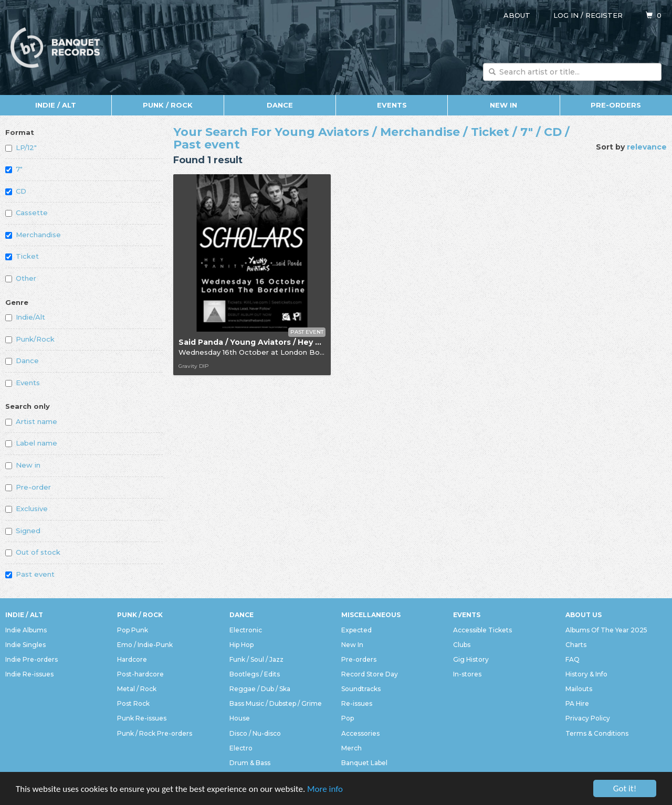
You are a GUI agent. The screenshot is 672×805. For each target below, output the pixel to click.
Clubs (462, 645)
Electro (241, 748)
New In (503, 105)
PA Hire (577, 703)
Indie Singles (25, 645)
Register (604, 15)
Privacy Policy (588, 718)
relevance (647, 147)
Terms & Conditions (597, 733)
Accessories (360, 733)
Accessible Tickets (482, 630)
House (240, 718)
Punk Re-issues (142, 718)
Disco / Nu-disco (255, 733)
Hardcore (132, 659)
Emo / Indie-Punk (145, 645)
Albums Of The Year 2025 (606, 630)
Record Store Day (370, 674)
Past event (30, 574)
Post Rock (133, 703)
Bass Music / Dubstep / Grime (276, 703)
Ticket (22, 256)
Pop (348, 718)
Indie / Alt (56, 105)
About (517, 15)
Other (21, 278)
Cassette (27, 213)
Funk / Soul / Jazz (256, 659)
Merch (351, 748)
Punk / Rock (168, 105)
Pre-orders (616, 105)
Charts (576, 645)
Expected (356, 630)
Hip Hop (241, 645)
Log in (566, 15)
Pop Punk (133, 630)
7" (14, 169)
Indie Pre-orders (31, 659)
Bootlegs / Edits (255, 674)
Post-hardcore (140, 674)
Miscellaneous (371, 615)
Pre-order (28, 487)
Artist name (31, 421)
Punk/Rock (30, 339)
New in (23, 465)
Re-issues (357, 703)
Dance (280, 105)
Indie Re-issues (29, 674)
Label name (31, 443)
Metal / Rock (137, 689)
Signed (23, 531)
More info (325, 789)
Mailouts (579, 689)
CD (16, 191)
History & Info (586, 674)
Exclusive (27, 509)
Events (392, 105)
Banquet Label (364, 763)
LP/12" (21, 147)
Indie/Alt (25, 317)
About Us (584, 615)
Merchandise (33, 235)
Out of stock (33, 552)
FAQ (573, 659)
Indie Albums (26, 630)
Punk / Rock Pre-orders (155, 733)
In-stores (467, 674)
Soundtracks (361, 689)
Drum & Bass (250, 763)
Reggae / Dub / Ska (260, 689)
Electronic (246, 630)
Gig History (471, 659)
